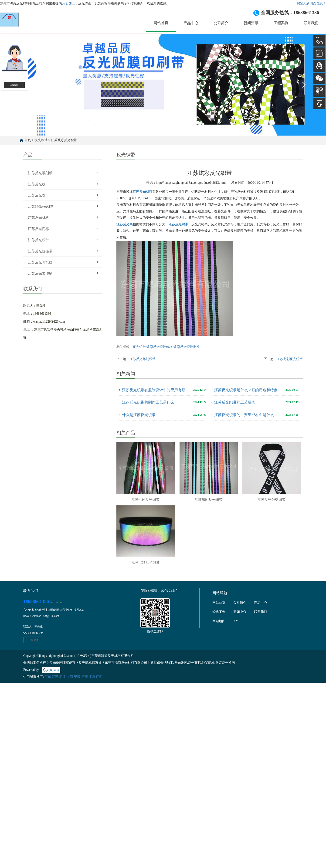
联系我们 (311, 23)
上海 (70, 677)
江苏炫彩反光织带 (64, 140)
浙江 (62, 677)
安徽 (77, 677)
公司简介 (221, 23)
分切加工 (68, 3)
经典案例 (219, 612)
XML (237, 621)
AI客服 (15, 85)
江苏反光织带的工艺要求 (235, 402)
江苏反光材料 (38, 218)
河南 (85, 677)
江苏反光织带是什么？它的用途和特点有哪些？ (249, 390)
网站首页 (161, 23)
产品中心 (191, 23)
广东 (48, 677)
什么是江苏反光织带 (139, 415)
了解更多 (33, 640)
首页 (28, 140)
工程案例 (281, 23)
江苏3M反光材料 (41, 207)
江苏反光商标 (38, 229)
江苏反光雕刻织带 (143, 359)
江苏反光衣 (37, 195)
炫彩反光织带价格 (160, 347)
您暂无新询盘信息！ (311, 3)
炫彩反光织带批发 (187, 347)
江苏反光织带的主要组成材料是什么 (244, 415)
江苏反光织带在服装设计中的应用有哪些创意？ (156, 390)
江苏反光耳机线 (40, 262)
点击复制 (83, 656)
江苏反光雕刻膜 (40, 173)
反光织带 (41, 140)
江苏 (55, 677)
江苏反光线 (37, 184)
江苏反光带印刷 (40, 274)
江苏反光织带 (38, 240)
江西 (92, 677)
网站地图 (219, 621)
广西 (99, 677)
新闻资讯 (251, 23)
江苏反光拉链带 (40, 251)
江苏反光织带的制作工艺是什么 (148, 402)
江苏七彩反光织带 (290, 359)
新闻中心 (240, 612)
